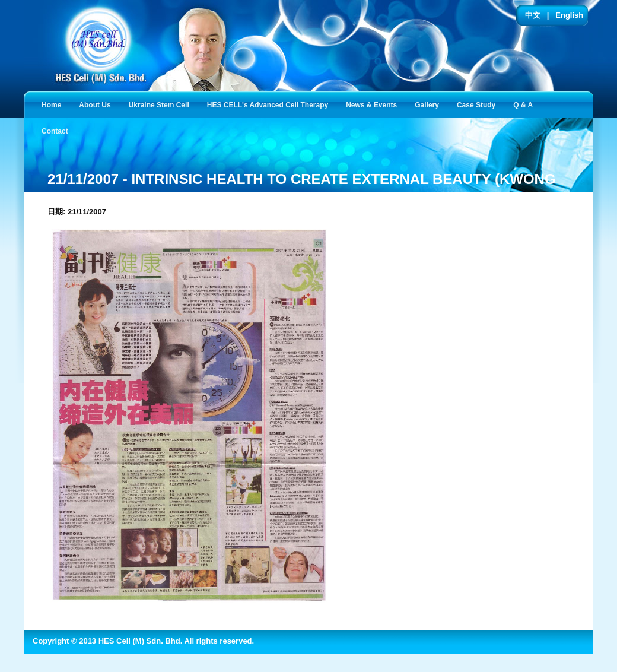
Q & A (525, 104)
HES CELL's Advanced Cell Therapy (270, 104)
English (569, 15)
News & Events (374, 104)
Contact (57, 130)
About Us (97, 104)
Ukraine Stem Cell (161, 104)
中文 (533, 15)
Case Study (478, 104)
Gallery (429, 104)
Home (51, 105)
